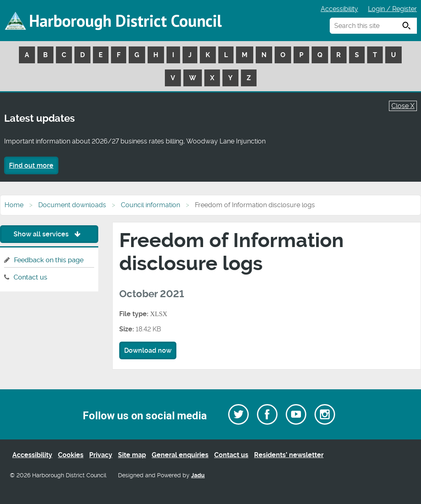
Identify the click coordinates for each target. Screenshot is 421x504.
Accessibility (339, 9)
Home (14, 205)
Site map (132, 455)
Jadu (198, 475)
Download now (148, 350)
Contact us (30, 277)
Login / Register (392, 9)
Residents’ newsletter (289, 455)
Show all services (49, 234)
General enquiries (180, 455)
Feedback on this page (49, 260)
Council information (150, 205)
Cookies (71, 455)
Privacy (101, 455)
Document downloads (72, 205)
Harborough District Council (125, 21)
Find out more (31, 165)
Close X (403, 106)
